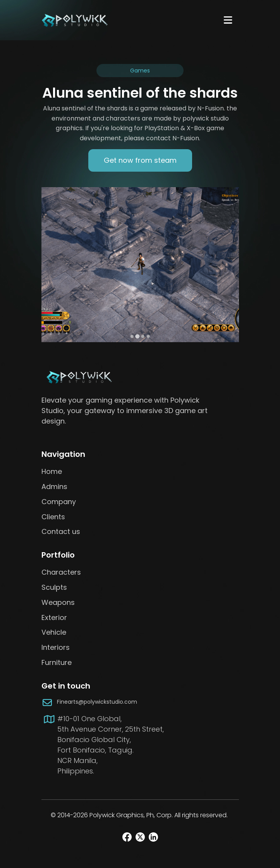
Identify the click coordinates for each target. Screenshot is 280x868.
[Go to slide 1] (132, 336)
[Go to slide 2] (137, 337)
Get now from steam (140, 160)
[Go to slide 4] (148, 336)
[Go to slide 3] (143, 336)
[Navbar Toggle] (228, 20)
